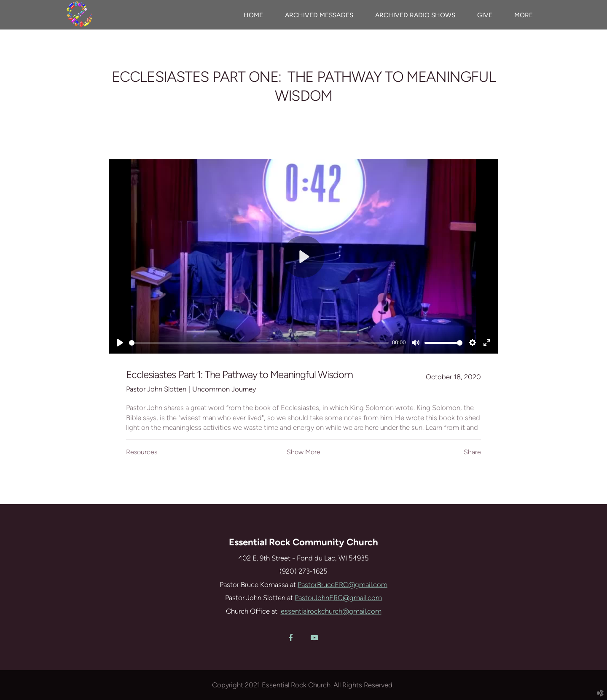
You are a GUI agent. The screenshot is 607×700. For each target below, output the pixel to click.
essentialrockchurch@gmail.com (331, 611)
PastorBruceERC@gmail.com (342, 585)
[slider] (259, 343)
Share (472, 452)
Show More (303, 452)
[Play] (120, 343)
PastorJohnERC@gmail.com (338, 598)
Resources (142, 452)
